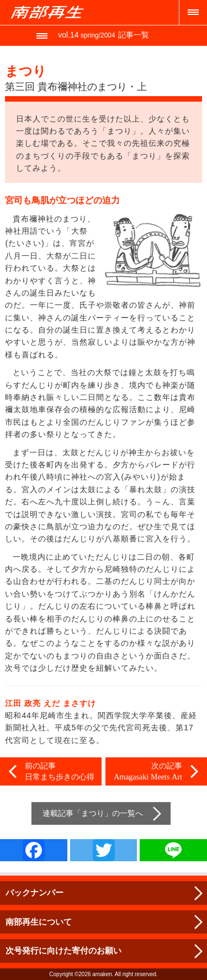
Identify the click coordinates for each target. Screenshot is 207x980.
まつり (93, 813)
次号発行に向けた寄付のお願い (63, 950)
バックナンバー (34, 892)
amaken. (103, 974)
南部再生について (39, 922)
